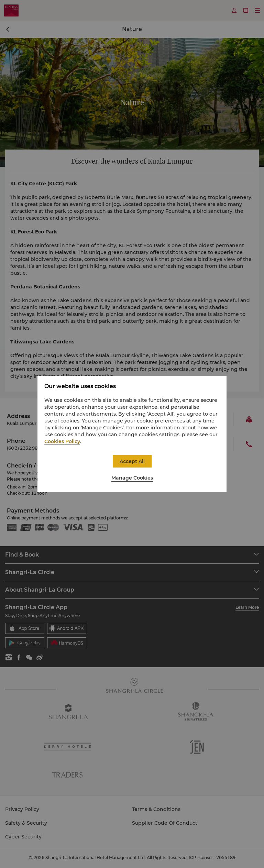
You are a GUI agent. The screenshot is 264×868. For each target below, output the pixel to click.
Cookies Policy (62, 441)
